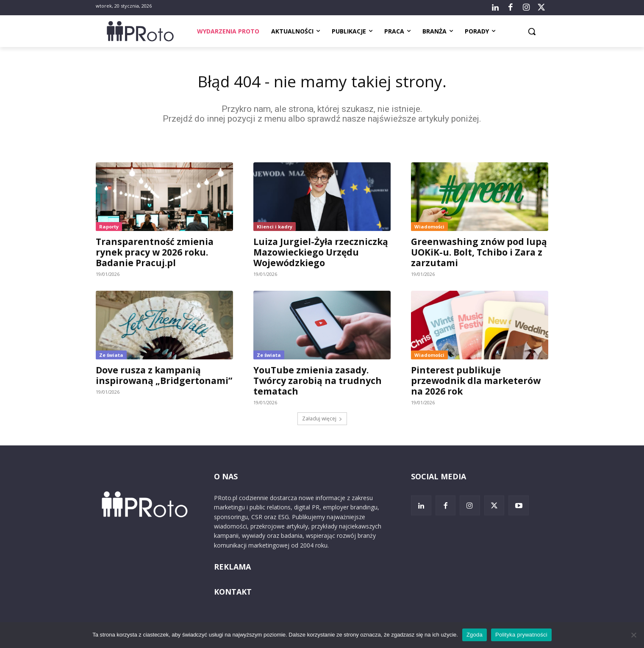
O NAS (226, 478)
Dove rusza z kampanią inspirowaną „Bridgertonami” (164, 377)
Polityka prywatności (521, 635)
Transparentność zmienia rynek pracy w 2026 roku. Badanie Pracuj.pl (155, 253)
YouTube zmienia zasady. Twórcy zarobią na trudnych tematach (318, 382)
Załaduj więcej (322, 420)
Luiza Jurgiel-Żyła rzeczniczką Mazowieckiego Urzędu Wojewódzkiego (321, 253)
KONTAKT (233, 593)
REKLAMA (232, 568)
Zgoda (475, 635)
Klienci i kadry (275, 228)
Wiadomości (429, 228)
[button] (532, 31)
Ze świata (111, 356)
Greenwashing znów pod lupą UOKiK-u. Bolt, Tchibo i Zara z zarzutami (479, 253)
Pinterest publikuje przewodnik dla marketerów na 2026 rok (476, 382)
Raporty (109, 228)
